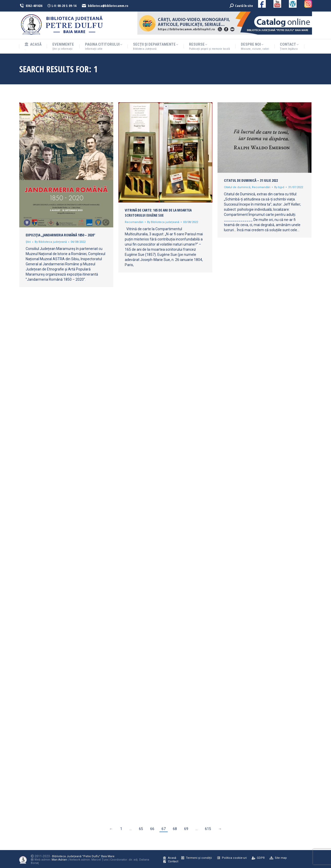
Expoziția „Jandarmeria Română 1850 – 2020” (60, 235)
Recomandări (134, 222)
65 (141, 829)
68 (175, 829)
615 (208, 829)
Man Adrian (59, 860)
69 (186, 829)
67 (164, 829)
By (51, 242)
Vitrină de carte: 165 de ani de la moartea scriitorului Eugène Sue (158, 213)
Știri (28, 242)
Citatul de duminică (237, 187)
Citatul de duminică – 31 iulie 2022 (251, 180)
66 (152, 829)
